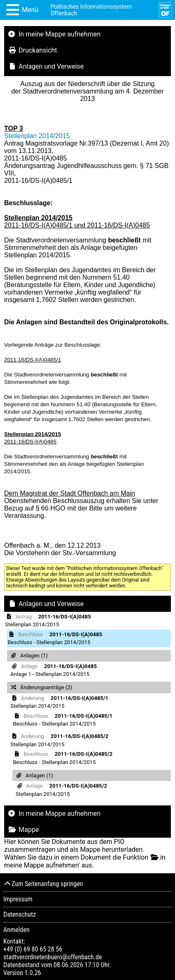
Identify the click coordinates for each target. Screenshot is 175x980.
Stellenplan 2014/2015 (37, 136)
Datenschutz (20, 914)
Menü (30, 10)
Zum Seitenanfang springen (43, 884)
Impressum (18, 899)
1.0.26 (33, 973)
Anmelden (16, 930)
